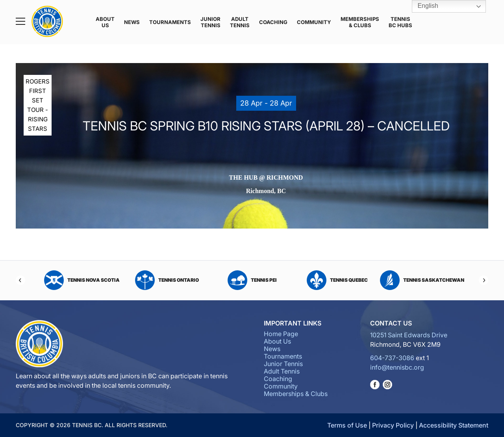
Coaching (273, 22)
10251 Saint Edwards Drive (409, 335)
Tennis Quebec (337, 280)
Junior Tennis (210, 22)
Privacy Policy (393, 425)
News (132, 22)
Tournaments (170, 22)
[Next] (484, 280)
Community (314, 22)
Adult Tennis (240, 22)
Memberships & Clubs (360, 22)
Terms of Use (347, 425)
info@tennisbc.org (397, 367)
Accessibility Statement (454, 425)
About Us (105, 22)
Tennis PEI (252, 280)
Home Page (281, 334)
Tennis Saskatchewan (422, 280)
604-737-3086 (392, 358)
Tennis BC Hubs (400, 22)
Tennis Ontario (167, 280)
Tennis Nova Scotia (82, 280)
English (422, 6)
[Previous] (20, 280)
